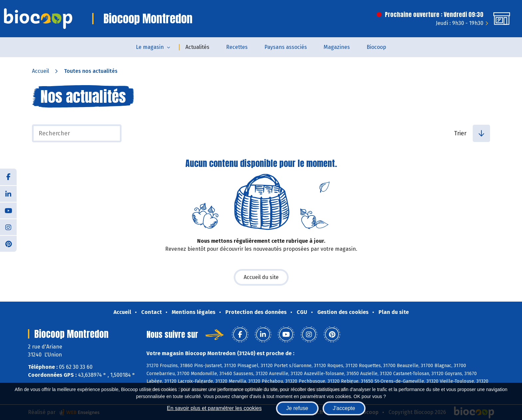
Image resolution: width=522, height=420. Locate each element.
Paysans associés (286, 47)
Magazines (337, 47)
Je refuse (297, 408)
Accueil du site (261, 277)
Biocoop (376, 47)
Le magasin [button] (150, 47)
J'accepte (344, 408)
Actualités (197, 47)
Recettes (237, 47)
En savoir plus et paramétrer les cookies (214, 408)
